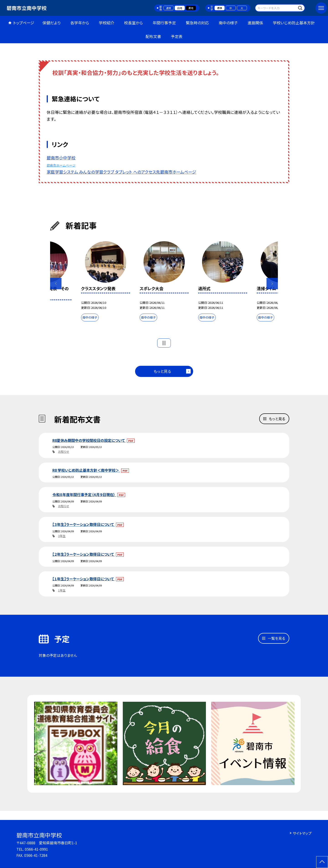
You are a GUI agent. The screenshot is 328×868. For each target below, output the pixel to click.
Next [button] (272, 284)
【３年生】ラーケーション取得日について (84, 524)
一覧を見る (276, 638)
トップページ (24, 23)
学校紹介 (107, 23)
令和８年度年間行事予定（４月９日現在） (84, 494)
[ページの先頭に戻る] (322, 862)
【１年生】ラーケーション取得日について (84, 579)
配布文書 (153, 36)
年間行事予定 (164, 23)
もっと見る (162, 371)
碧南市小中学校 (61, 158)
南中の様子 (228, 23)
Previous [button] (56, 284)
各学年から (80, 23)
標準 (220, 8)
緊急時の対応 (197, 23)
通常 (169, 8)
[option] (106, 282)
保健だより (51, 23)
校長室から (133, 23)
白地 (180, 8)
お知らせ (64, 452)
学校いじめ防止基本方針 (294, 23)
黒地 (191, 8)
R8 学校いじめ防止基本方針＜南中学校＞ (86, 470)
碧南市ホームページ (61, 165)
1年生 (62, 590)
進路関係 (255, 23)
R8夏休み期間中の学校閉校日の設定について (89, 440)
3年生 (62, 536)
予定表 (177, 36)
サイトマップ (302, 833)
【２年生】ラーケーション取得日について (84, 554)
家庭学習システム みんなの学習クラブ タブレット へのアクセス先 (103, 172)
